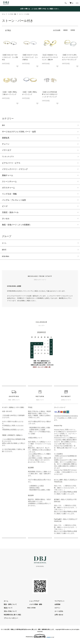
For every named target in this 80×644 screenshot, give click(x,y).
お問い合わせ (57, 618)
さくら (5, 245)
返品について (6, 611)
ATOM (33, 611)
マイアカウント (58, 604)
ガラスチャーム (8, 189)
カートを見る (57, 614)
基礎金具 (6, 139)
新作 (4, 126)
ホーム (4, 14)
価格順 (65, 30)
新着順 (73, 30)
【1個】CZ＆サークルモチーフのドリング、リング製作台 (30, 57)
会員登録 (55, 608)
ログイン (55, 611)
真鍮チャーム (8, 177)
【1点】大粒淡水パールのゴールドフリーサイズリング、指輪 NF (50, 57)
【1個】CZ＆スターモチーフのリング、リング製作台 (10, 57)
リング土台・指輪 (13, 14)
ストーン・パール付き (27, 14)
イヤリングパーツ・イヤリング (15, 170)
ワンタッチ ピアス (10, 158)
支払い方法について (8, 614)
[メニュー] (77, 3)
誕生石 (5, 252)
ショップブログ (32, 604)
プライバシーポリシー (9, 621)
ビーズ (5, 207)
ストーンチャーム (9, 183)
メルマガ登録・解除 (34, 608)
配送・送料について (8, 608)
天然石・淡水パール (10, 214)
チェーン (6, 145)
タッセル (6, 220)
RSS (29, 611)
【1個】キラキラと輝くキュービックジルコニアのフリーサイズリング (70, 57)
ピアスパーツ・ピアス (11, 164)
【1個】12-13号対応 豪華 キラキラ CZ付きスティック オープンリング (50, 94)
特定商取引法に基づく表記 (11, 618)
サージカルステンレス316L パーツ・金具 (19, 132)
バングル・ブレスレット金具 (14, 201)
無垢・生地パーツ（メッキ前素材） (17, 226)
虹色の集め (7, 259)
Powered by (40, 639)
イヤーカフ (7, 151)
